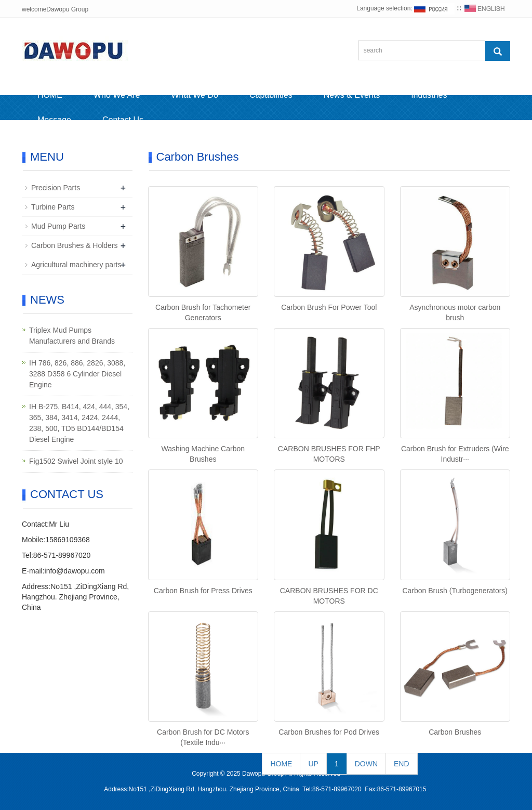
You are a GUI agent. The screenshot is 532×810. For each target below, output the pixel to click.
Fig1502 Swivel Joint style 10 (76, 461)
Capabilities (271, 95)
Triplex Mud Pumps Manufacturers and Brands (72, 336)
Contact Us (123, 120)
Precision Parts (56, 188)
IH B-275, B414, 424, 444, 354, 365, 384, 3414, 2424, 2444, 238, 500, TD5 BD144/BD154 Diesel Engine (79, 423)
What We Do (195, 95)
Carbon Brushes (455, 732)
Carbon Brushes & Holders (75, 245)
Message (54, 120)
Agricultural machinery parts (76, 265)
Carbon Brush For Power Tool (329, 307)
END (402, 764)
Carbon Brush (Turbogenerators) (455, 591)
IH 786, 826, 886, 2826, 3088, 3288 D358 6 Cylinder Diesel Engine (77, 374)
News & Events (352, 95)
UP (313, 764)
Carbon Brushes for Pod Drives (329, 732)
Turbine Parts (53, 207)
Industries (429, 95)
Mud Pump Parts (58, 226)
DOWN (366, 764)
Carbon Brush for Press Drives (203, 591)
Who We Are (117, 95)
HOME (50, 95)
